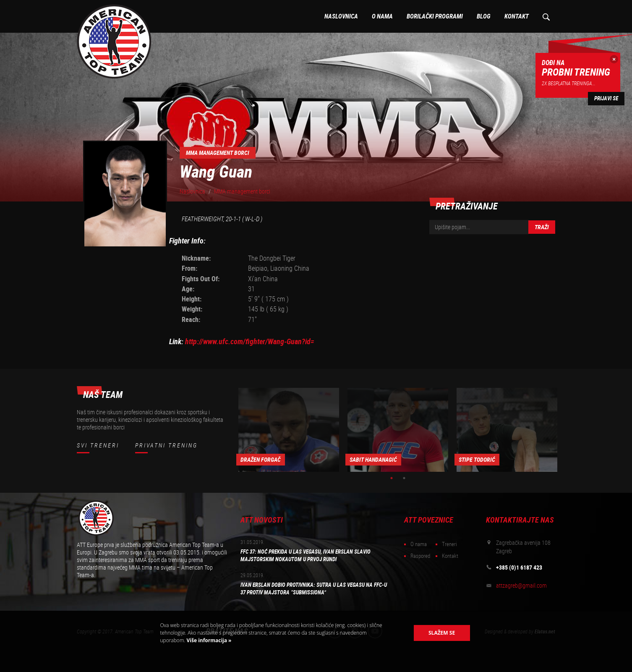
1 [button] (392, 478)
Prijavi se (606, 98)
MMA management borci (242, 191)
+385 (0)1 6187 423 (519, 567)
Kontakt (517, 16)
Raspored (420, 556)
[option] (289, 430)
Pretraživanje (546, 16)
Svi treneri (98, 445)
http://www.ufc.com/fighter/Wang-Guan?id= (250, 341)
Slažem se (442, 633)
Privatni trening (166, 445)
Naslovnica (341, 16)
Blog (484, 16)
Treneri (449, 544)
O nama (382, 16)
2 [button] (404, 478)
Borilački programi (435, 16)
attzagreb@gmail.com (521, 586)
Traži (542, 227)
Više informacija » (208, 640)
